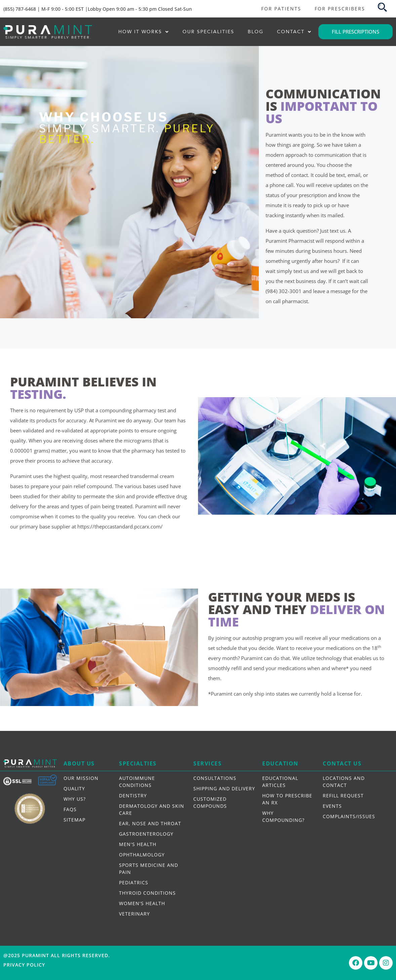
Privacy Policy (24, 965)
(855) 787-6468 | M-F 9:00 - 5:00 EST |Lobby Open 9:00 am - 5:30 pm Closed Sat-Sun (98, 9)
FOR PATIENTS (281, 9)
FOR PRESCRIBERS (340, 9)
